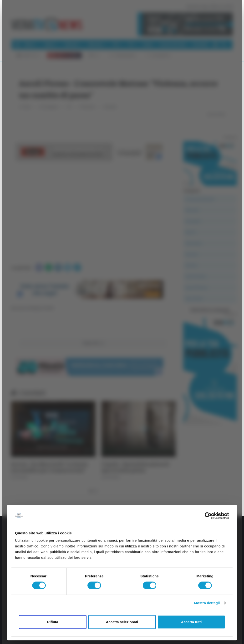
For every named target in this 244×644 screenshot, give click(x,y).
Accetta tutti (191, 622)
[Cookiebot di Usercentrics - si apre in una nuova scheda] (208, 516)
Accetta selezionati (122, 622)
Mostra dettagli (207, 603)
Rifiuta (53, 622)
